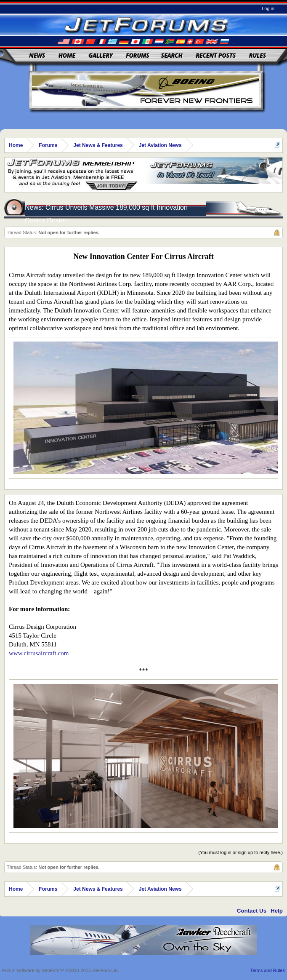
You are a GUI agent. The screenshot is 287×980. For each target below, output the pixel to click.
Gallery (101, 55)
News (37, 55)
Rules (258, 55)
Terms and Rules (267, 970)
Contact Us (252, 911)
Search (172, 55)
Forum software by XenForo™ (61, 970)
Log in (268, 8)
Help (277, 911)
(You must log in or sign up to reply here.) (240, 852)
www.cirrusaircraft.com (39, 653)
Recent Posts (216, 55)
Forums (138, 55)
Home (67, 55)
